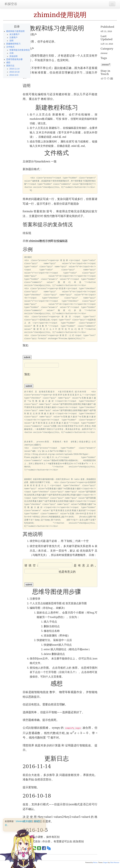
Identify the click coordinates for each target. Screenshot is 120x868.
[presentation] (79, 733)
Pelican (95, 863)
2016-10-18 (14, 72)
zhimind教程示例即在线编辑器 (48, 241)
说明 (11, 41)
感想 (8, 63)
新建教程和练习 (13, 44)
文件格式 (10, 47)
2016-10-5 (14, 75)
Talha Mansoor (115, 863)
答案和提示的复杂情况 (20, 50)
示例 (11, 53)
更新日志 (10, 66)
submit (27, 357)
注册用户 (13, 38)
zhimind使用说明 (60, 15)
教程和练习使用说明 (15, 31)
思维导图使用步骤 (14, 59)
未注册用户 (14, 34)
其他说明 (13, 56)
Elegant (106, 863)
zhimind (104, 53)
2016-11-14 (14, 69)
